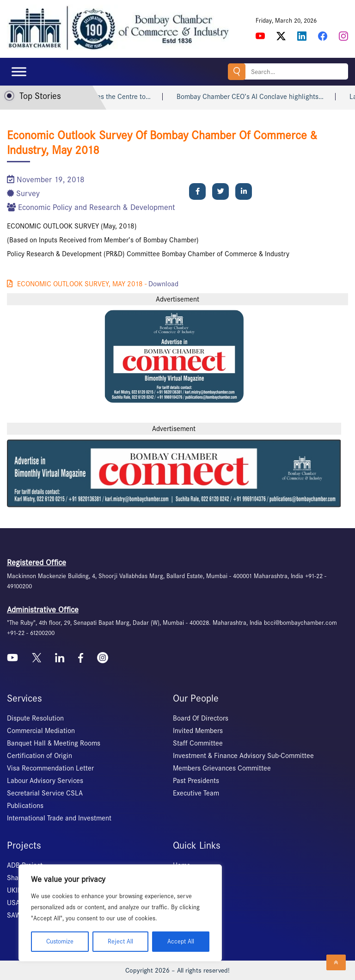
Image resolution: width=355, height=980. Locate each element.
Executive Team (196, 793)
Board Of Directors (201, 718)
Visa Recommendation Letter (50, 768)
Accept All (181, 941)
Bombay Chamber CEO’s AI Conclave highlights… (261, 97)
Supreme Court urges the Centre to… (107, 97)
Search (237, 71)
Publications (25, 806)
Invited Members (198, 731)
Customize (60, 941)
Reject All (120, 941)
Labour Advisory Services (45, 781)
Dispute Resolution (35, 718)
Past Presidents (196, 781)
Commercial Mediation (41, 731)
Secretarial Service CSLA (45, 793)
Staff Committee (198, 743)
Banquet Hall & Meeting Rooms (54, 743)
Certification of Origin (40, 756)
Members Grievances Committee (222, 768)
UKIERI (17, 890)
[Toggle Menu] (19, 71)
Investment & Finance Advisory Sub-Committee (243, 756)
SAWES (18, 915)
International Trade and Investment (59, 818)
